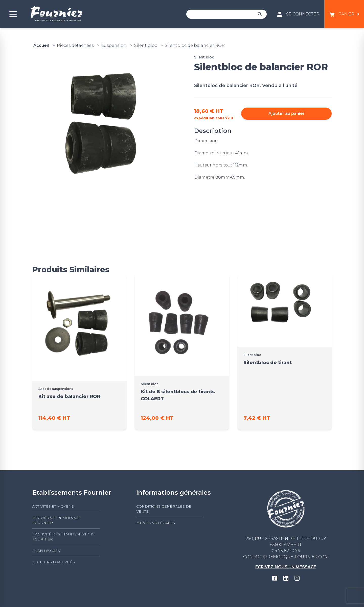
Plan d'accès (46, 551)
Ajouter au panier (287, 113)
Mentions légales (156, 523)
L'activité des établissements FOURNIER (63, 537)
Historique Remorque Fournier (56, 520)
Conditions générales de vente (164, 509)
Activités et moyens (53, 506)
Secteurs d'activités (54, 562)
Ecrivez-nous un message (286, 567)
